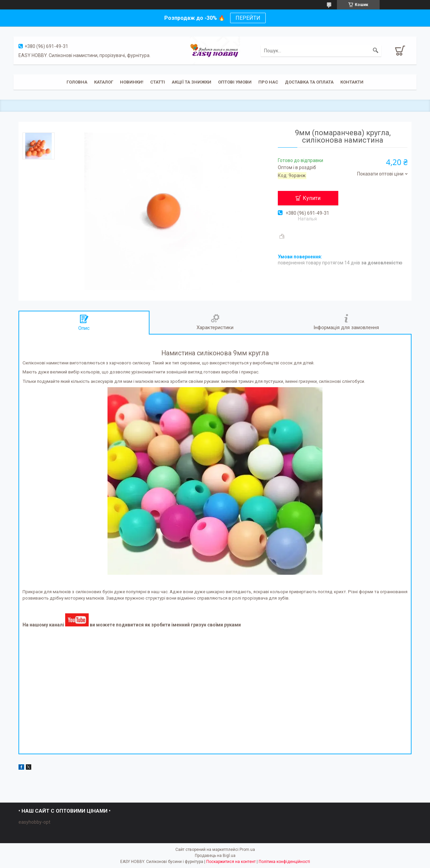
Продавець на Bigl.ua (215, 856)
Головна (77, 82)
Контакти (352, 82)
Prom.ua (247, 850)
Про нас (268, 82)
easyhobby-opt (34, 822)
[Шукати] (376, 51)
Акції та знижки (191, 82)
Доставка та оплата (309, 82)
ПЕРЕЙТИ (248, 18)
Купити (312, 198)
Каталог (104, 82)
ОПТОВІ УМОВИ (235, 82)
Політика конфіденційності (284, 862)
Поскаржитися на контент (231, 862)
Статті (158, 82)
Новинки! (132, 82)
